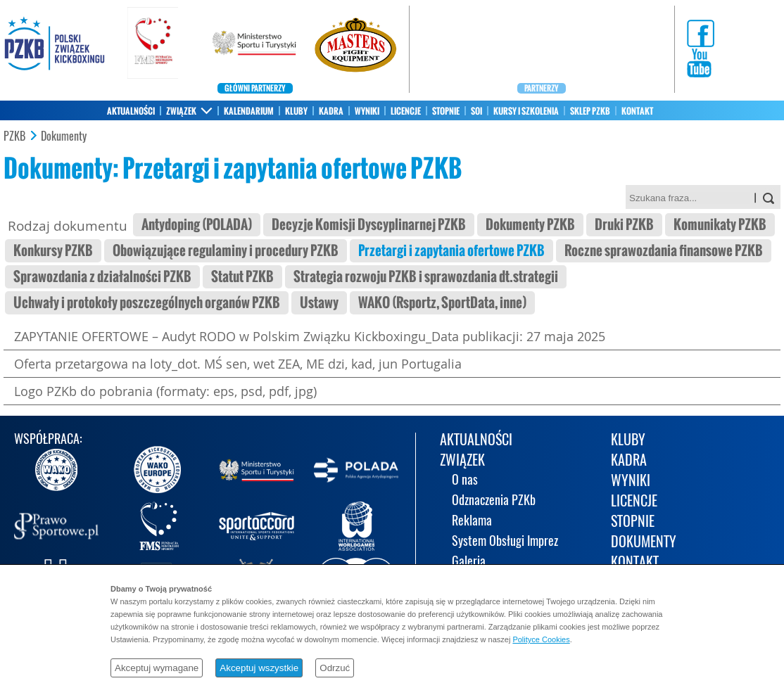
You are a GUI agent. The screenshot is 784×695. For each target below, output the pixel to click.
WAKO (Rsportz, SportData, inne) (442, 303)
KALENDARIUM (249, 111)
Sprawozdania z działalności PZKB (102, 277)
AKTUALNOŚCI (131, 111)
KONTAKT (637, 111)
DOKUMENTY (644, 543)
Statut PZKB (242, 277)
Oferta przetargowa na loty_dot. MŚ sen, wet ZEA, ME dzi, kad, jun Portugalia (238, 364)
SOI (476, 111)
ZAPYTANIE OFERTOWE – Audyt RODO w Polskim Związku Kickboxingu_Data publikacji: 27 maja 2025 (310, 336)
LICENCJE (406, 111)
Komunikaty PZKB (720, 225)
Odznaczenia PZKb (494, 501)
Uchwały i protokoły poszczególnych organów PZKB (147, 303)
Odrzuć (335, 668)
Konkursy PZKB (53, 251)
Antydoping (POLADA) (197, 225)
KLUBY (296, 111)
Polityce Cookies (541, 639)
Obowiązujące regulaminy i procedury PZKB (226, 251)
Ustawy (319, 303)
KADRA (331, 111)
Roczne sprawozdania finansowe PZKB (664, 251)
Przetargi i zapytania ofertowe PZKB (451, 251)
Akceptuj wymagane (157, 668)
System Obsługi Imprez (505, 542)
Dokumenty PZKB (530, 225)
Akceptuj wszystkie (259, 668)
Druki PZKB (624, 225)
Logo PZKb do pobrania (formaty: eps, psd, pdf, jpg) (165, 391)
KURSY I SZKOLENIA (526, 111)
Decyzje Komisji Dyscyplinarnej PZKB (369, 225)
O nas (465, 481)
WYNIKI (367, 111)
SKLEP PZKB (590, 111)
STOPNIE (446, 111)
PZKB (14, 136)
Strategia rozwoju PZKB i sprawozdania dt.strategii (426, 277)
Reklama (472, 522)
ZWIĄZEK (181, 111)
